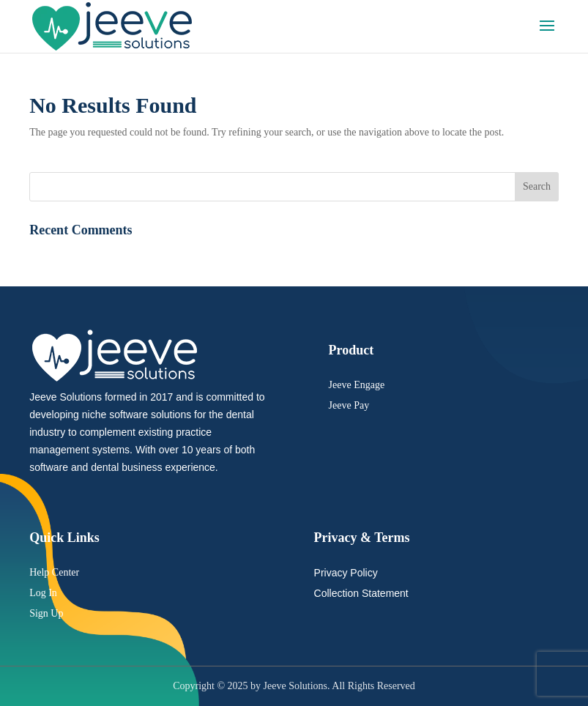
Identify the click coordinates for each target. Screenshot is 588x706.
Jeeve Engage (357, 385)
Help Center (54, 572)
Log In (43, 593)
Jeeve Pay (349, 405)
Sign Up (46, 613)
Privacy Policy (346, 573)
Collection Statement (361, 593)
